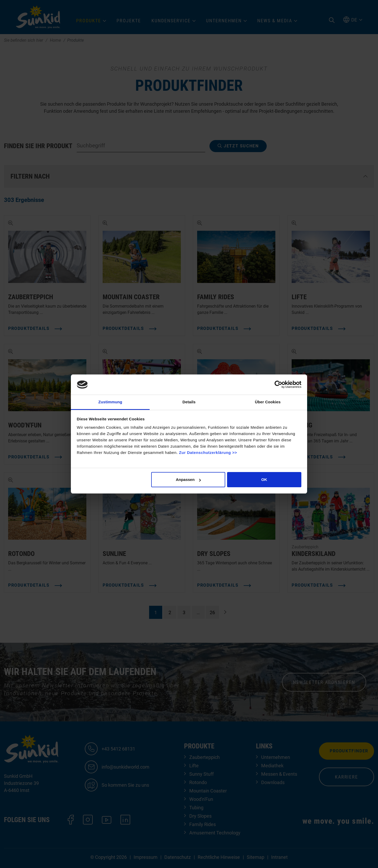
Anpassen (188, 479)
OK (264, 479)
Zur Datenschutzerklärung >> (208, 452)
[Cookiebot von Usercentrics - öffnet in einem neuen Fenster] (278, 384)
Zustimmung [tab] (110, 402)
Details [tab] (189, 402)
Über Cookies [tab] (268, 402)
